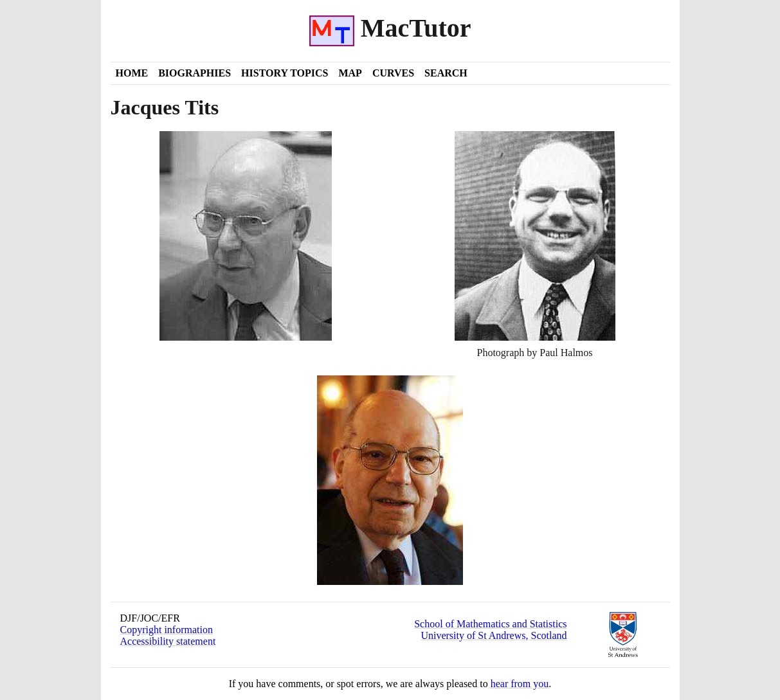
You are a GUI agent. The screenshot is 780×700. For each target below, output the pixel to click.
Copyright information (167, 630)
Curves (393, 73)
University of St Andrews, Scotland (494, 635)
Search (446, 73)
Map (350, 73)
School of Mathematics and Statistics (490, 624)
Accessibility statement (168, 641)
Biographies (195, 73)
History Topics (285, 73)
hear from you (520, 684)
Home (132, 73)
